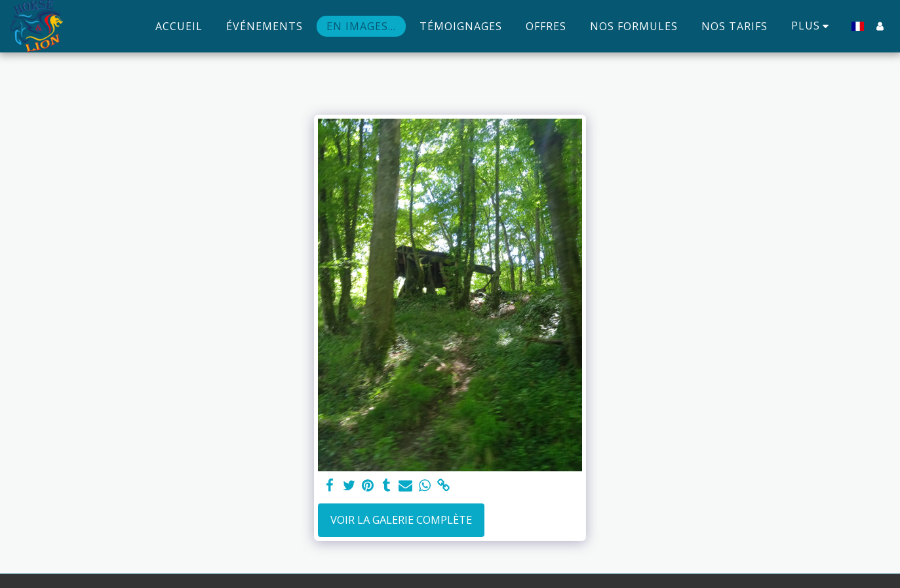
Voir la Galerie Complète (401, 519)
